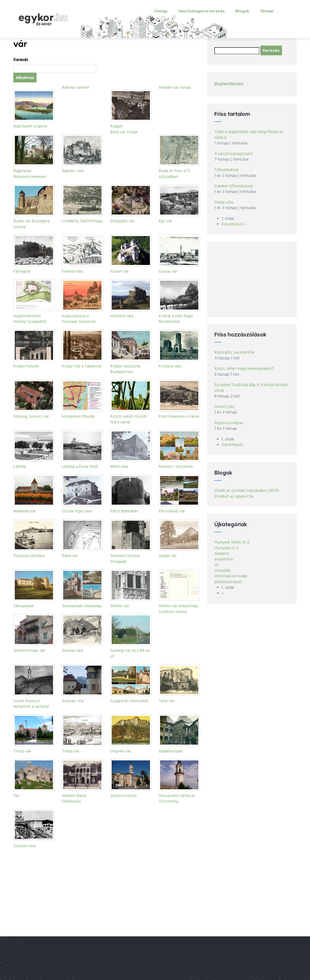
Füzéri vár (119, 272)
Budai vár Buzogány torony (32, 224)
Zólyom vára (25, 846)
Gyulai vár (168, 272)
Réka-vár (70, 556)
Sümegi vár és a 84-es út (130, 653)
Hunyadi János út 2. (232, 542)
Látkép (20, 467)
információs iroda (231, 576)
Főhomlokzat (227, 170)
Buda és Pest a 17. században (175, 174)
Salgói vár (168, 556)
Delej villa (224, 203)
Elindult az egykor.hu (234, 497)
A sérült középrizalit (234, 154)
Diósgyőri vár (122, 221)
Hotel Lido (224, 407)
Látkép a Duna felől (80, 467)
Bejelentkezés (229, 84)
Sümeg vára (72, 651)
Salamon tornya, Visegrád (125, 559)
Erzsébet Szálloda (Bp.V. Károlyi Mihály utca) (251, 388)
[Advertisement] (252, 279)
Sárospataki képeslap (82, 606)
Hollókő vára (122, 316)
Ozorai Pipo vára (77, 511)
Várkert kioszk (124, 796)
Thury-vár (22, 751)
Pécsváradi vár (172, 511)
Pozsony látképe (29, 556)
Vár (16, 796)
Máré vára (119, 467)
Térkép (267, 11)
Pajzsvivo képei (229, 423)
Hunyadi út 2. (227, 548)
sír (217, 565)
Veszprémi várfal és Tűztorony (177, 799)
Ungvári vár (121, 751)
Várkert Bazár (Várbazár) (74, 799)
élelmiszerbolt (228, 582)
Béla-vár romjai (124, 132)
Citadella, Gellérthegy (82, 221)
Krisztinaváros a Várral (179, 417)
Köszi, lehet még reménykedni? (244, 369)
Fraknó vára (72, 272)
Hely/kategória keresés (201, 11)
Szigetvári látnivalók (129, 701)
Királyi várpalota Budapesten (125, 369)
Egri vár (165, 221)
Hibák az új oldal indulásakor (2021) (247, 491)
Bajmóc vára (73, 171)
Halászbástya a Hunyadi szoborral (79, 319)
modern (222, 554)
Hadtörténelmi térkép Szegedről (30, 319)
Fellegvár (22, 272)
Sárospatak (23, 606)
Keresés (21, 60)
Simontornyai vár (29, 651)
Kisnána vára (170, 366)
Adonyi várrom (75, 88)
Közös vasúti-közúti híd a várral (129, 419)
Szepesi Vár (73, 701)
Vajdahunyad (170, 751)
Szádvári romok (173, 612)
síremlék (222, 571)
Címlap (161, 11)
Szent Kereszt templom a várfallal (31, 704)
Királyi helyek (26, 366)
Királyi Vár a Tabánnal (82, 366)
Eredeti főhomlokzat (234, 186)
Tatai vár (167, 701)
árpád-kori (224, 559)
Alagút (116, 126)
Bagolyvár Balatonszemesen (30, 174)
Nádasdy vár (24, 511)
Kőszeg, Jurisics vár (31, 417)
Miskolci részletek (176, 467)
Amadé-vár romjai (175, 88)
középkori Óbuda (78, 417)
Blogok (242, 11)
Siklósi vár (120, 606)
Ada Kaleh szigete (30, 126)
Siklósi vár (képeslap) (178, 606)
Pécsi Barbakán (124, 511)
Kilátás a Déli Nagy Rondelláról (176, 319)
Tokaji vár (71, 751)
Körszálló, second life (234, 353)
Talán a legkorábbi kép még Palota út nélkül (249, 135)
